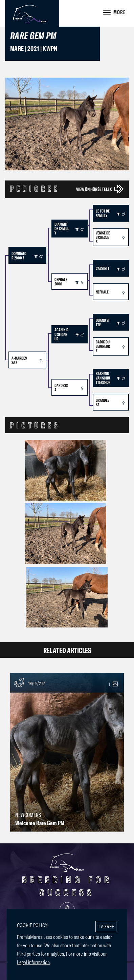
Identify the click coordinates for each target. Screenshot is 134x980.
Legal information (33, 962)
